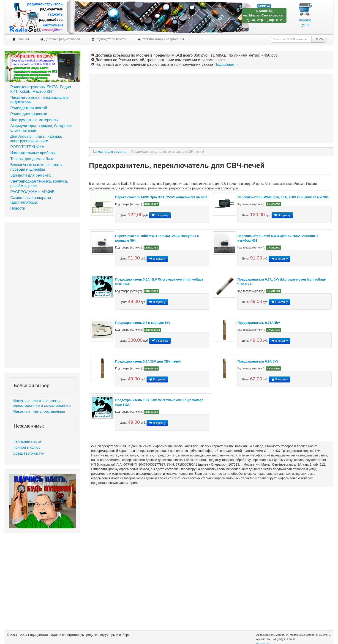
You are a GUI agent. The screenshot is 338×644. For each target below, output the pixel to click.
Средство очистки (29, 453)
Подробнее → (227, 64)
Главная (21, 39)
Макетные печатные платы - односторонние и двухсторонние (42, 403)
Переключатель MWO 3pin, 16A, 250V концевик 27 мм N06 (283, 197)
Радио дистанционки (29, 114)
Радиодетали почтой (109, 39)
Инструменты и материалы (34, 120)
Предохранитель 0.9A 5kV (258, 361)
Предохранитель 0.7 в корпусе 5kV (143, 323)
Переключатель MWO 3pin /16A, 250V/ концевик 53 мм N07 (161, 197)
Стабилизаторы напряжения (161, 39)
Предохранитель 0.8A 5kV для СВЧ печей (148, 361)
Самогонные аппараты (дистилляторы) (31, 200)
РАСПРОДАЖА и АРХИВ (32, 192)
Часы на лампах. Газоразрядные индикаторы (40, 100)
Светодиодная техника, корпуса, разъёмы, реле (39, 184)
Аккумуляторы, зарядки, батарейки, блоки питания (42, 128)
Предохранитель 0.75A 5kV (259, 323)
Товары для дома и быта (32, 159)
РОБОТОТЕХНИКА (27, 147)
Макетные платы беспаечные (39, 411)
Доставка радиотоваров (60, 39)
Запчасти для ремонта (30, 175)
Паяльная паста (27, 441)
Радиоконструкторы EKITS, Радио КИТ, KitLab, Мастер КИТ (41, 89)
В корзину (160, 215)
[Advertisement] (42, 295)
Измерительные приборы (33, 153)
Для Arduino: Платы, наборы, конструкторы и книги (36, 139)
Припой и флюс (26, 447)
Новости (18, 208)
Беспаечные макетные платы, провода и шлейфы (37, 167)
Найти (319, 39)
